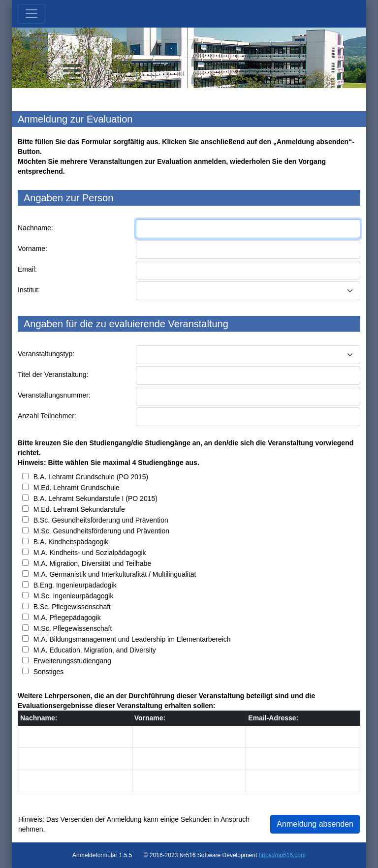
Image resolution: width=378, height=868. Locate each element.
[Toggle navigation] (31, 14)
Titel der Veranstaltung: (53, 374)
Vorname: (32, 248)
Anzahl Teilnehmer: (47, 416)
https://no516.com (282, 855)
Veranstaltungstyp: (46, 354)
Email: (27, 269)
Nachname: (35, 228)
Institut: (29, 290)
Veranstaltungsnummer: (54, 395)
